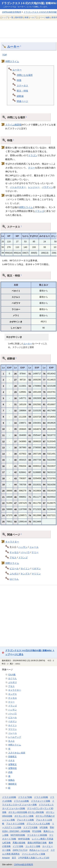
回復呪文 (12, 757)
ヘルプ (33, 17)
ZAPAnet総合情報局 (12, 12)
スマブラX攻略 (30, 827)
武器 (10, 772)
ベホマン (36, 568)
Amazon (6, 858)
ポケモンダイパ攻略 (24, 816)
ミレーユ (34, 547)
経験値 (20, 96)
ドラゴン (33, 155)
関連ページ (22, 101)
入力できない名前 (17, 753)
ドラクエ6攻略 (9, 797)
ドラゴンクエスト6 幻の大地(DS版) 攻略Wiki (29, 3)
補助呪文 (12, 784)
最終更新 (19, 17)
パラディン (47, 187)
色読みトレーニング (39, 850)
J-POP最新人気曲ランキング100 (34, 858)
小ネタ (11, 760)
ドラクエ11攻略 (21, 801)
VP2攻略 (44, 827)
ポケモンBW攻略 (36, 812)
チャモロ (14, 552)
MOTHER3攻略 (18, 835)
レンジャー (34, 187)
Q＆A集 (12, 675)
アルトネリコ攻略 (25, 820)
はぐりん (14, 579)
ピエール (14, 568)
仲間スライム (12, 61)
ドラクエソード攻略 (41, 801)
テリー (32, 168)
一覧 (11, 17)
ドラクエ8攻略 (41, 797)
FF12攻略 (37, 831)
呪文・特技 (22, 91)
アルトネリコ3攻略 (15, 824)
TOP (5, 55)
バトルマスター (18, 187)
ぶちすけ (14, 574)
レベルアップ (15, 737)
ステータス (22, 86)
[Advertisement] (28, 29)
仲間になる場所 (25, 75)
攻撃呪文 (12, 764)
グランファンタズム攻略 (38, 824)
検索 (27, 17)
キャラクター (12, 542)
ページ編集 (45, 17)
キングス (25, 574)
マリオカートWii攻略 (37, 835)
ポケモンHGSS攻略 (18, 812)
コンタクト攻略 (33, 846)
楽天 (14, 858)
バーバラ (25, 552)
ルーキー (13, 47)
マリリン (36, 574)
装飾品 (11, 780)
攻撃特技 (12, 768)
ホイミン (25, 568)
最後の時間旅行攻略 (37, 843)
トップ (5, 17)
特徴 (19, 80)
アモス (13, 558)
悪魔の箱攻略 (19, 843)
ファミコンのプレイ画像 (33, 854)
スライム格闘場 (13, 125)
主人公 (11, 741)
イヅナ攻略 (18, 846)
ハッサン (23, 547)
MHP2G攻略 (24, 839)
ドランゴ (40, 211)
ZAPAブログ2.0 (20, 850)
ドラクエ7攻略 (25, 797)
